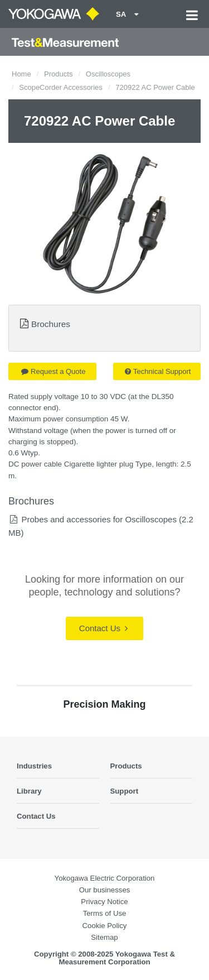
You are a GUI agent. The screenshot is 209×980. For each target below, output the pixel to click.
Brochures (51, 324)
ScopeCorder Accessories (61, 87)
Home (21, 74)
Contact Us (103, 628)
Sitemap (104, 937)
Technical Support (158, 371)
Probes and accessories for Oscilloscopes (99, 519)
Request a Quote (53, 371)
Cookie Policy (105, 926)
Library (29, 791)
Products (58, 74)
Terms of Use (105, 913)
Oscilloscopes (108, 74)
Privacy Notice (104, 902)
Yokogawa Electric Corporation (105, 878)
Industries (34, 766)
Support (125, 791)
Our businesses (105, 890)
